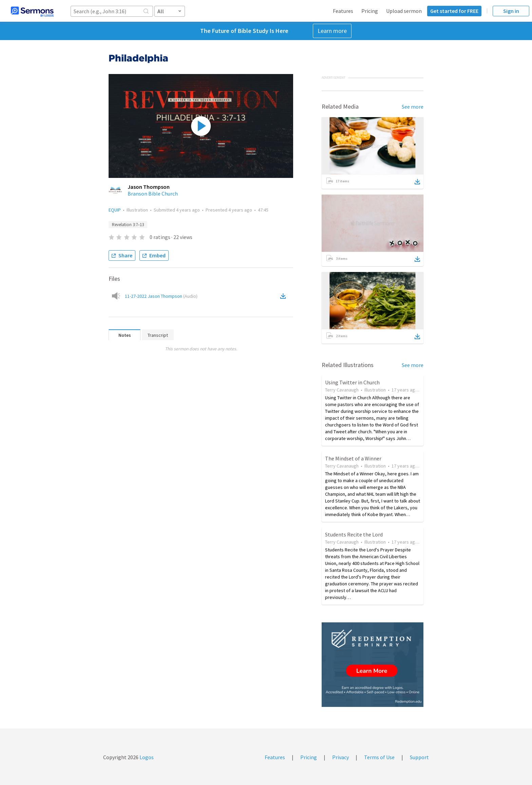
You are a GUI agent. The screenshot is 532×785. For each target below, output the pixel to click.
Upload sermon (404, 11)
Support (419, 757)
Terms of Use (379, 757)
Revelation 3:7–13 (128, 225)
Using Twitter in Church (352, 382)
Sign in (511, 11)
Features (343, 11)
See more (413, 107)
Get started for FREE (454, 11)
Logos (146, 757)
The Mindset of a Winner (353, 458)
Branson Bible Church (153, 194)
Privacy (340, 757)
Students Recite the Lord (354, 534)
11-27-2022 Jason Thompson (161, 296)
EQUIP (115, 210)
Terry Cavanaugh (342, 390)
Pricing (370, 11)
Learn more (332, 31)
